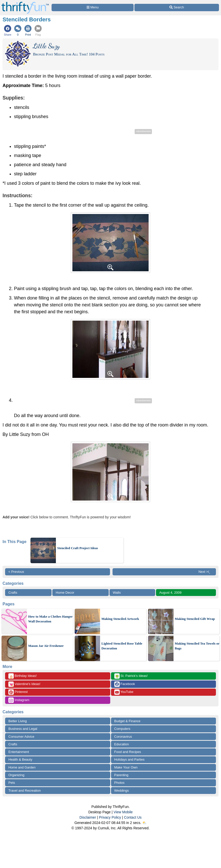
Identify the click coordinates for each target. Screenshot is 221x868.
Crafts (13, 593)
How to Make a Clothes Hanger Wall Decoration (50, 619)
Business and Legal (23, 729)
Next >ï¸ (206, 572)
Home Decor (65, 593)
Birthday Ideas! (22, 676)
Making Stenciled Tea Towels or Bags (197, 646)
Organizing (16, 775)
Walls (117, 593)
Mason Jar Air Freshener (46, 646)
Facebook (125, 684)
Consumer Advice (21, 737)
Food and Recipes (128, 752)
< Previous (16, 572)
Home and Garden (22, 767)
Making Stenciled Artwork (120, 619)
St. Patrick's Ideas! (131, 676)
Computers (122, 729)
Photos (119, 783)
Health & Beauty (20, 759)
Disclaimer (88, 817)
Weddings (122, 791)
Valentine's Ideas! (24, 684)
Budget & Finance (127, 721)
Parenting (121, 775)
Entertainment (19, 752)
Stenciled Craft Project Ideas (77, 548)
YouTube (124, 692)
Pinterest (18, 692)
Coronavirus (123, 737)
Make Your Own (126, 767)
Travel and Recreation (25, 791)
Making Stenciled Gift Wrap (195, 619)
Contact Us (133, 817)
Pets (12, 783)
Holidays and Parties (129, 759)
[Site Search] (177, 8)
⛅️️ (144, 823)
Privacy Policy (110, 817)
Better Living (18, 721)
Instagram (19, 700)
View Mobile (123, 812)
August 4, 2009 (170, 593)
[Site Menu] (93, 8)
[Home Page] (25, 3)
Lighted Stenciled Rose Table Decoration (122, 646)
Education (122, 744)
